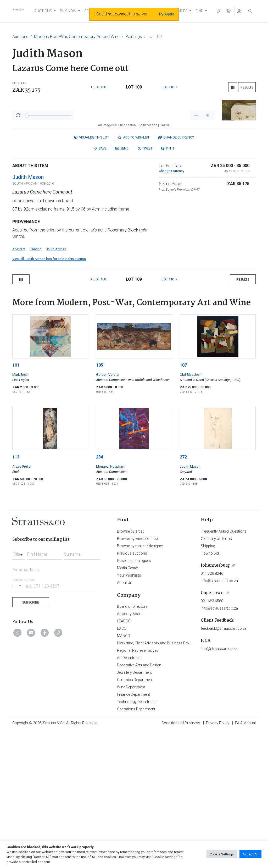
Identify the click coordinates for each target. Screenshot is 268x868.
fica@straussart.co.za (219, 786)
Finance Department (133, 832)
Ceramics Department (135, 817)
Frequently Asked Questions (224, 668)
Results (247, 87)
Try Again (166, 14)
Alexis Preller (22, 604)
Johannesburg (215, 703)
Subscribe (31, 740)
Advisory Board (130, 751)
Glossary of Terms (216, 676)
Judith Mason (28, 314)
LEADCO (124, 758)
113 (16, 594)
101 (16, 502)
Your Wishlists (129, 712)
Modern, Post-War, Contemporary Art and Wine (77, 37)
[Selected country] (18, 723)
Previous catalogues (134, 698)
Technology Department (137, 839)
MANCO (124, 773)
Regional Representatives (138, 788)
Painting (36, 386)
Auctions (20, 37)
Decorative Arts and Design (139, 802)
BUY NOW (68, 11)
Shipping (208, 683)
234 (100, 594)
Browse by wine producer (138, 676)
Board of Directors (132, 744)
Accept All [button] (250, 854)
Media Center (128, 705)
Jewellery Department (134, 810)
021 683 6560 (212, 738)
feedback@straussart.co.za (224, 766)
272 (183, 594)
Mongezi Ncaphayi (110, 604)
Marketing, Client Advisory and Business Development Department (171, 780)
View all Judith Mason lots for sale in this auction (49, 396)
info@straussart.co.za (219, 718)
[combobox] (19, 690)
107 (183, 502)
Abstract (19, 386)
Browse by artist (130, 668)
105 (100, 502)
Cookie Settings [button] (222, 854)
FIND (199, 11)
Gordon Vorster (108, 512)
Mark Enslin (21, 512)
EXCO (122, 766)
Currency (176, 275)
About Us (125, 720)
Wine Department (131, 824)
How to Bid (210, 690)
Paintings (134, 37)
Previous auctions (132, 690)
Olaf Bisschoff (191, 512)
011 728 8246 (212, 711)
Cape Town (212, 730)
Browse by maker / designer (140, 683)
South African (56, 386)
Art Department (129, 795)
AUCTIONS (43, 11)
